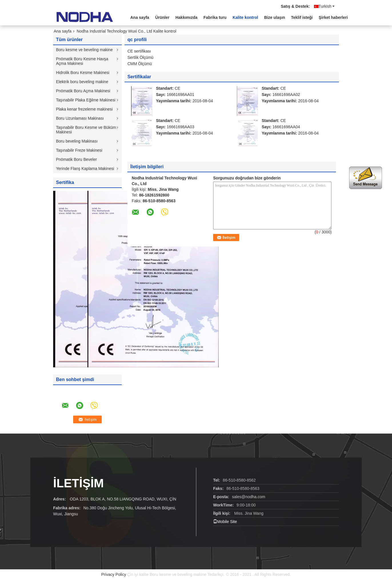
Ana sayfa (140, 17)
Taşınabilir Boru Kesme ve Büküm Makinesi (86, 130)
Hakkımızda (186, 17)
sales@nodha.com (249, 497)
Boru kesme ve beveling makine (84, 50)
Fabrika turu (215, 17)
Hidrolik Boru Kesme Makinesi (83, 73)
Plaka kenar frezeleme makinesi (84, 109)
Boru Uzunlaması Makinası (80, 118)
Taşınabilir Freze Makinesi (79, 150)
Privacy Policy (114, 574)
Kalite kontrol (245, 17)
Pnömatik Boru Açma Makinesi (83, 91)
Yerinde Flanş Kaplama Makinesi (85, 169)
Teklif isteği (302, 17)
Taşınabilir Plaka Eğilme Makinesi (86, 100)
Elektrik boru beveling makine (82, 82)
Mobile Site (225, 522)
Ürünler (162, 17)
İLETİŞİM (78, 483)
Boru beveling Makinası (77, 141)
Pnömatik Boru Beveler (76, 159)
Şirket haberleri (333, 17)
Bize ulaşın (274, 17)
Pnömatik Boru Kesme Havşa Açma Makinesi (82, 61)
